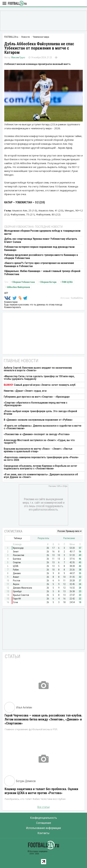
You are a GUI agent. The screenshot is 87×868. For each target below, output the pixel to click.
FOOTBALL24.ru (17, 4)
